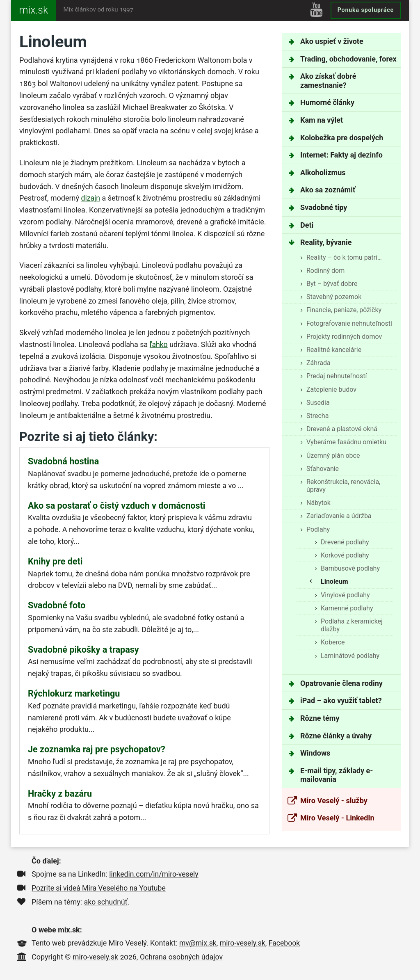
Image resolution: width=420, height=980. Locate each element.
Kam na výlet (322, 120)
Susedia (318, 403)
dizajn (91, 198)
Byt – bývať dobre (332, 284)
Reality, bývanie (326, 242)
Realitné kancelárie (334, 350)
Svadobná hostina (63, 461)
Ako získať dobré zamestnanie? (328, 81)
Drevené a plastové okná (342, 429)
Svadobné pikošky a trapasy (83, 650)
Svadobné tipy (324, 207)
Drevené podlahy (345, 542)
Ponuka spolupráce (366, 10)
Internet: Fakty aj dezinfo (341, 155)
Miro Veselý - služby (334, 801)
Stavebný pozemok (334, 297)
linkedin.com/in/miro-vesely (155, 874)
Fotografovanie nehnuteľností (349, 323)
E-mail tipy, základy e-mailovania (337, 775)
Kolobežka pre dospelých (342, 138)
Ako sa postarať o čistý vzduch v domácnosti (117, 506)
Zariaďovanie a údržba (339, 516)
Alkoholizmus (323, 172)
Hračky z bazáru (60, 794)
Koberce (333, 642)
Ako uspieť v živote (332, 41)
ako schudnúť (106, 902)
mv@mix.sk (198, 943)
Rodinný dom (325, 271)
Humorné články (327, 102)
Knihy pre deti (55, 561)
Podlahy (318, 529)
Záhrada (318, 363)
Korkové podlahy (345, 555)
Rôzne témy (320, 718)
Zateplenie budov (331, 389)
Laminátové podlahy (350, 656)
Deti (307, 225)
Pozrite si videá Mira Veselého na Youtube (100, 888)
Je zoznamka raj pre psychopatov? (97, 749)
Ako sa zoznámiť (328, 190)
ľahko (159, 344)
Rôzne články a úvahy (336, 736)
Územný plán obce (333, 456)
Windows (315, 753)
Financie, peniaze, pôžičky (344, 310)
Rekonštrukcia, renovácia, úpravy (343, 486)
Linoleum (334, 581)
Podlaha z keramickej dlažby (352, 625)
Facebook (286, 943)
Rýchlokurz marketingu (74, 693)
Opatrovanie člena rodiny (341, 683)
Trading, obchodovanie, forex (348, 59)
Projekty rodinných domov (344, 337)
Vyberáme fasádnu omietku (346, 442)
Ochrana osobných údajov (183, 957)
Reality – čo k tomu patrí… (344, 257)
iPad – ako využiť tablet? (341, 700)
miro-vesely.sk (244, 943)
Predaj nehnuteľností (337, 376)
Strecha (317, 416)
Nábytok (318, 503)
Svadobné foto (57, 605)
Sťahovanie (323, 469)
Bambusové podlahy (350, 568)
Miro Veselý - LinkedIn (337, 818)
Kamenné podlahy (347, 608)
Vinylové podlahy (345, 595)
